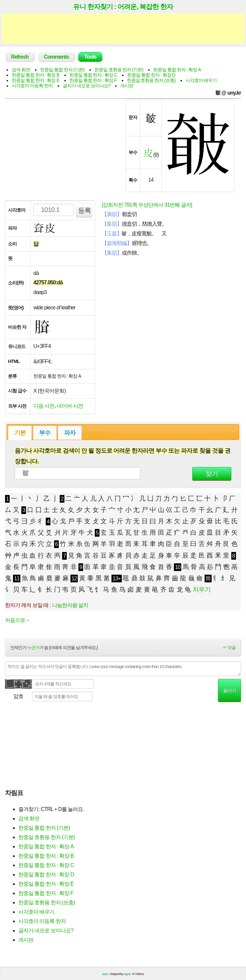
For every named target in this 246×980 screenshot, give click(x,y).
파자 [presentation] (70, 433)
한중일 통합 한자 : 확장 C (93, 75)
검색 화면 (21, 70)
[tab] (20, 433)
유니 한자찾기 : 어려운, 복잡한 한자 (123, 7)
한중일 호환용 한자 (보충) (151, 80)
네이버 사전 (70, 406)
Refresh (20, 57)
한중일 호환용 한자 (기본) (119, 70)
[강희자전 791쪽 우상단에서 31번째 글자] (147, 205)
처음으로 (18, 620)
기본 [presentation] (20, 433)
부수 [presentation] (45, 433)
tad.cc (105, 974)
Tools (90, 57)
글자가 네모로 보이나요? (87, 86)
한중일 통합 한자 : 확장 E (36, 80)
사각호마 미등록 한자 (32, 86)
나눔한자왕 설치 (70, 605)
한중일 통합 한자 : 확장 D (151, 75)
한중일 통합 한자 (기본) (62, 70)
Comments (57, 57)
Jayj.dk (127, 974)
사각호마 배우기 (201, 80)
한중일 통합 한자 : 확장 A (177, 70)
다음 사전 (44, 406)
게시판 (127, 86)
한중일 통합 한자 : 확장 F (93, 80)
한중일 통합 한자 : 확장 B (36, 75)
